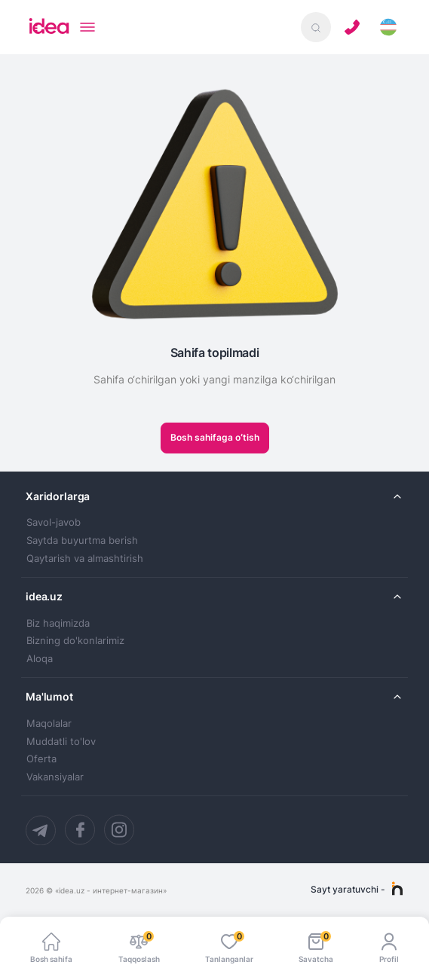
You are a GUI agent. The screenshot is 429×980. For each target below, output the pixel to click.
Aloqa (40, 659)
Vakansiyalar (55, 777)
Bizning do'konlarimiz (75, 641)
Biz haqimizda (58, 623)
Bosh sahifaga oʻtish (215, 437)
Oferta (41, 759)
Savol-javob (54, 522)
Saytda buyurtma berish (82, 540)
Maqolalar (49, 724)
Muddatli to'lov (61, 742)
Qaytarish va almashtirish (85, 559)
